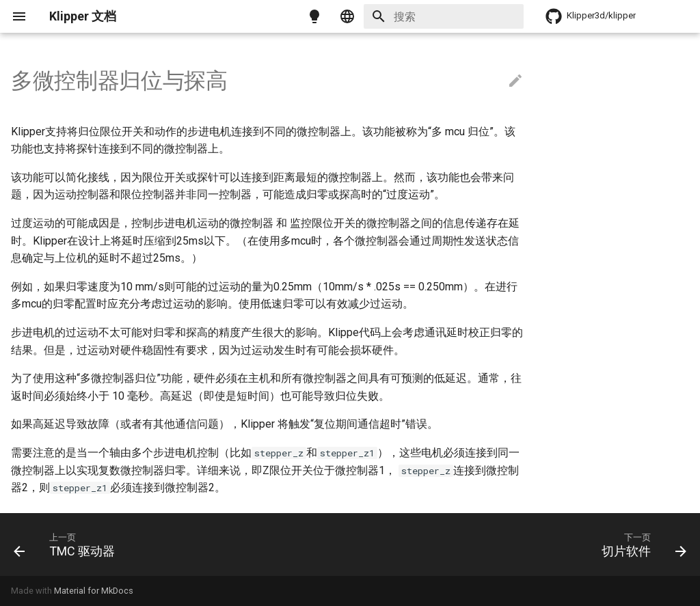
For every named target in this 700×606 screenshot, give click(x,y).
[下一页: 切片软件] (640, 545)
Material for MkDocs (94, 591)
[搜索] (444, 16)
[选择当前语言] (347, 16)
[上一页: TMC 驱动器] (68, 545)
